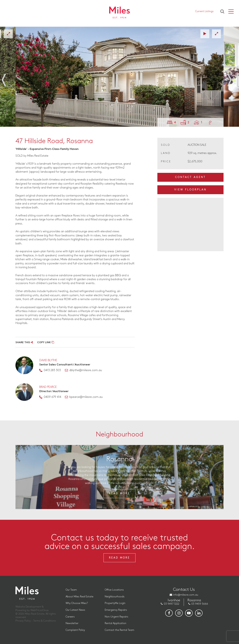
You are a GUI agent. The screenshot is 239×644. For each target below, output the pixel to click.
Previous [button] (7, 78)
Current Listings (204, 13)
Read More (119, 494)
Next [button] (232, 78)
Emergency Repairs (116, 610)
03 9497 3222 (172, 604)
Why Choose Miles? (77, 603)
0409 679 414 (52, 397)
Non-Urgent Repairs (116, 617)
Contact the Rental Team (119, 630)
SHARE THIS (24, 343)
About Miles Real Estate (80, 597)
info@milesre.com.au (186, 595)
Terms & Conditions (45, 621)
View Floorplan (190, 190)
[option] (119, 77)
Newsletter (72, 623)
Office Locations (114, 590)
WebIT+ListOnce (39, 610)
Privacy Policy (23, 621)
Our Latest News (76, 610)
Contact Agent (190, 177)
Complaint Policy (75, 630)
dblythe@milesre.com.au (86, 370)
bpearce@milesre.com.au (86, 397)
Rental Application (115, 623)
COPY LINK (46, 343)
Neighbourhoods (115, 597)
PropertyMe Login (115, 603)
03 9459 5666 (200, 604)
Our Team (71, 590)
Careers (70, 617)
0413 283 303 (52, 370)
